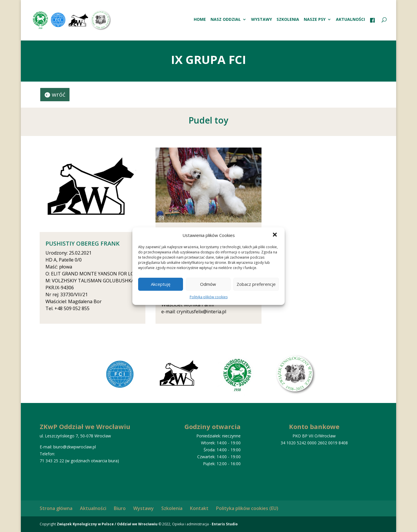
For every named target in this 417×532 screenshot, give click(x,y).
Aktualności (350, 20)
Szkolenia (288, 20)
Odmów (208, 284)
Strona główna (56, 508)
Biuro (120, 508)
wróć (59, 94)
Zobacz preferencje (256, 284)
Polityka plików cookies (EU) (247, 508)
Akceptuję (161, 284)
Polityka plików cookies (209, 297)
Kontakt (199, 508)
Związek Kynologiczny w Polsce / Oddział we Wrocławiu (107, 524)
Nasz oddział (226, 20)
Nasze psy (315, 20)
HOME (200, 20)
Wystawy (261, 20)
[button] (275, 235)
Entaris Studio (225, 524)
